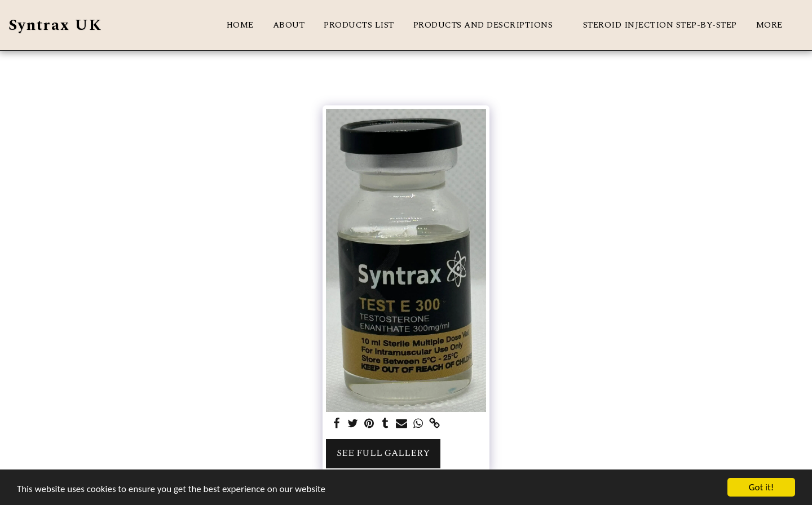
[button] (489, 25)
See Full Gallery (383, 453)
